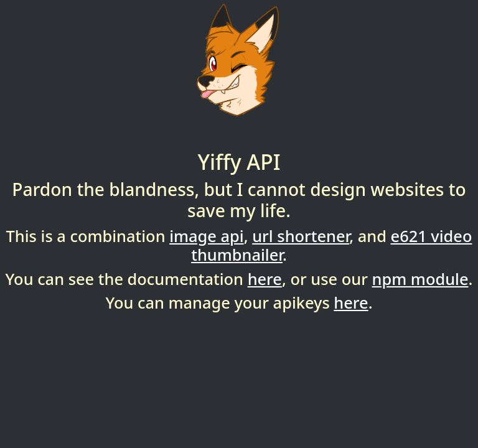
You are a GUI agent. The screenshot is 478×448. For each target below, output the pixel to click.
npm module (420, 279)
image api (206, 236)
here (265, 279)
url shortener (301, 236)
